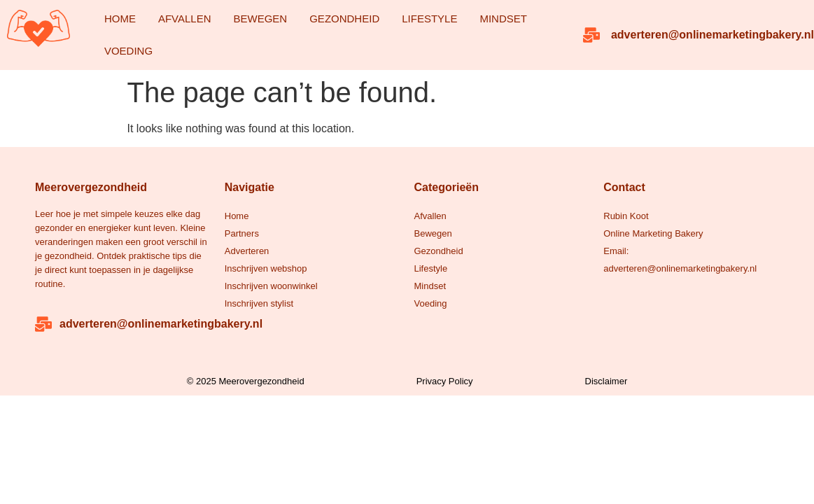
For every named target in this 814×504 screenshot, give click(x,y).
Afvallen (185, 19)
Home (120, 19)
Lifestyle (429, 19)
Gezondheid (344, 19)
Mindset (503, 19)
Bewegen (261, 19)
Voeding (128, 51)
